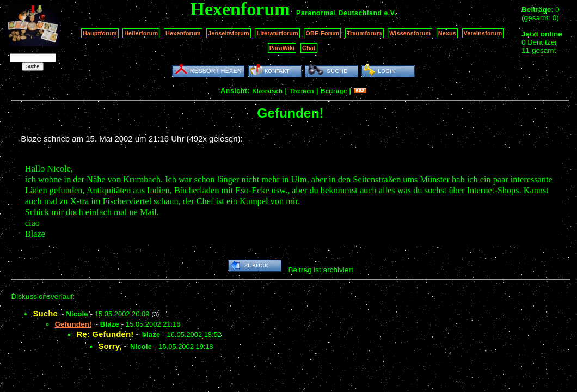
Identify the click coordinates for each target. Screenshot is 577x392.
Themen (302, 91)
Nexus (447, 33)
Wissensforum (410, 33)
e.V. (390, 13)
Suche (45, 313)
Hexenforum (183, 33)
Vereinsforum (483, 33)
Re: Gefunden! (105, 334)
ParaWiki (282, 48)
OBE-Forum (322, 33)
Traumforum (364, 33)
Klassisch (267, 91)
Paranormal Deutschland (339, 13)
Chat (309, 48)
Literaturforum (277, 33)
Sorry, (110, 346)
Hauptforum (100, 33)
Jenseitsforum (229, 33)
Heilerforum (141, 33)
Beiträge (334, 91)
